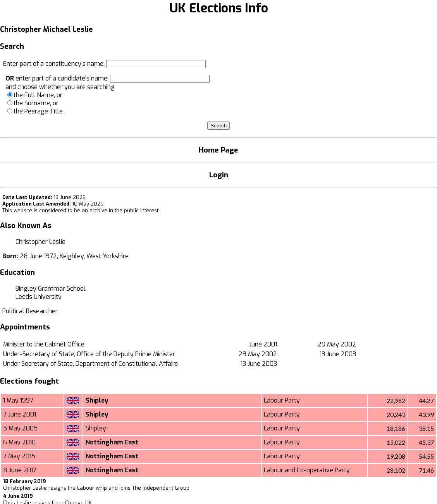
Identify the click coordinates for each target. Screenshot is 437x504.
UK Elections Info (219, 8)
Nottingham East (112, 442)
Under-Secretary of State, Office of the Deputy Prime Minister (89, 354)
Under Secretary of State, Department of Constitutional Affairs (90, 364)
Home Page (218, 150)
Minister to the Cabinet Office (44, 344)
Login (219, 175)
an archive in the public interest (120, 210)
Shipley (97, 400)
